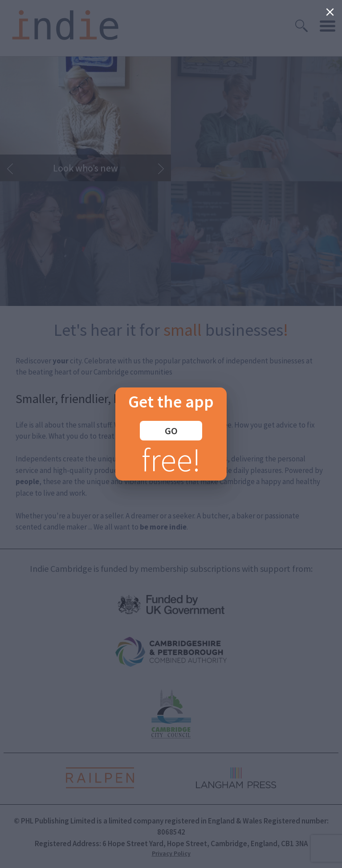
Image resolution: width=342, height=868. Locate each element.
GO (171, 431)
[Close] (330, 12)
